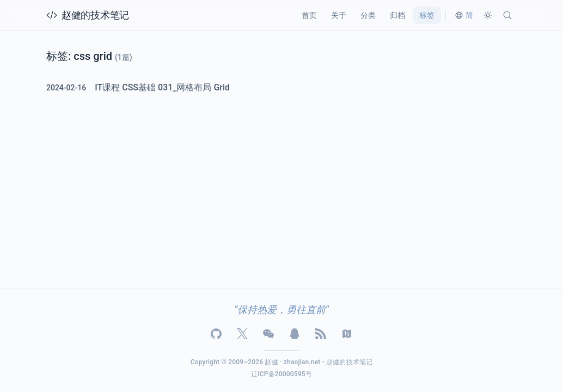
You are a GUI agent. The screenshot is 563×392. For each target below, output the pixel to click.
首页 (309, 15)
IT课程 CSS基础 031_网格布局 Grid (162, 88)
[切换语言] (464, 15)
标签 (427, 15)
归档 (397, 15)
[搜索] (507, 15)
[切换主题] (488, 15)
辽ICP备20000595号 (281, 374)
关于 (339, 15)
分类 (368, 15)
